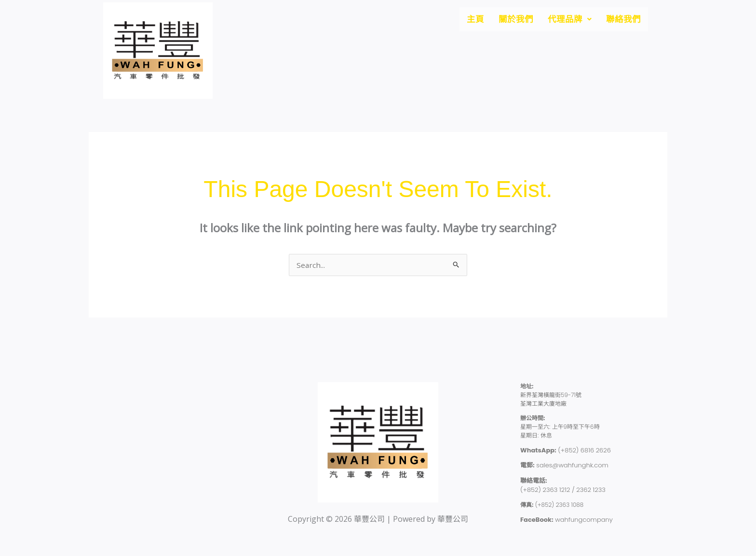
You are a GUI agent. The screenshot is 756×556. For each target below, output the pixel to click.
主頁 (463, 20)
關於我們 (506, 20)
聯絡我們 (621, 20)
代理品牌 (564, 20)
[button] (564, 20)
